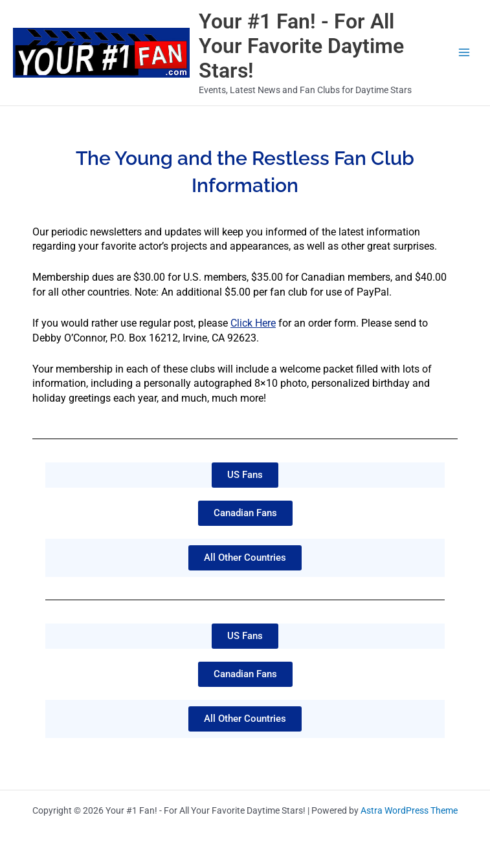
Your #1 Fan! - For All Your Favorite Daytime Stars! (301, 46)
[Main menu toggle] (464, 53)
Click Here (253, 323)
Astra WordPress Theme (409, 810)
